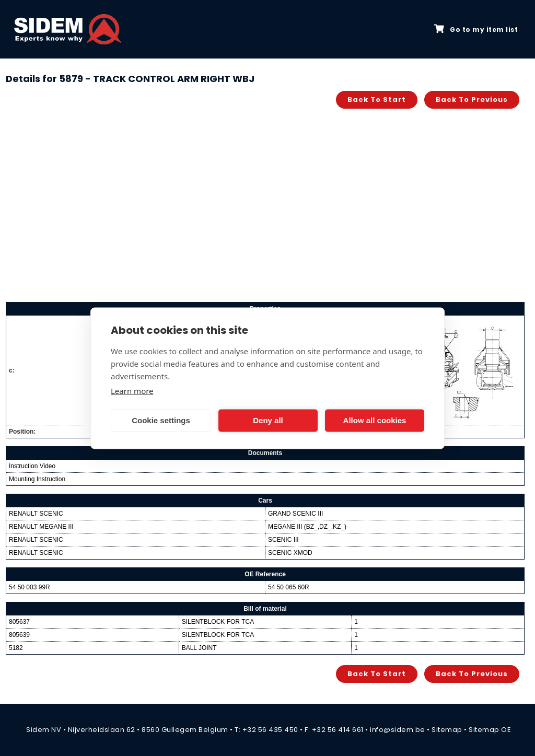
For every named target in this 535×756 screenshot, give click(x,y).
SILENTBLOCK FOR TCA (218, 622)
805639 (19, 635)
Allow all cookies (375, 420)
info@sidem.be (398, 730)
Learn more (132, 390)
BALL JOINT (199, 648)
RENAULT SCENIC (36, 514)
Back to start (377, 100)
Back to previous (472, 100)
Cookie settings (161, 420)
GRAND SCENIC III (295, 514)
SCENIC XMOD (290, 553)
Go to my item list (476, 29)
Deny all (268, 420)
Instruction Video (32, 466)
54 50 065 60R (289, 587)
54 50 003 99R (30, 587)
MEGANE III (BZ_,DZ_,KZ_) (307, 527)
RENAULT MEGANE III (41, 527)
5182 (16, 648)
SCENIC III (283, 540)
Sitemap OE (490, 730)
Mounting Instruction (37, 479)
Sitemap (447, 730)
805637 (19, 622)
